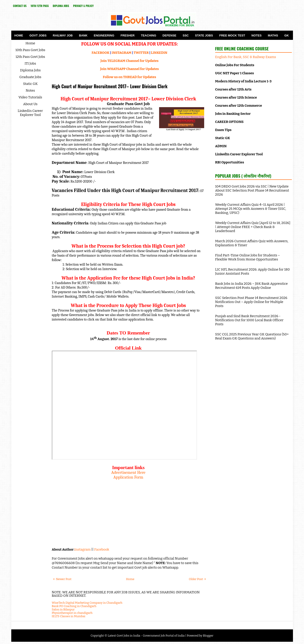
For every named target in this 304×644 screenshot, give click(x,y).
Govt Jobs (38, 35)
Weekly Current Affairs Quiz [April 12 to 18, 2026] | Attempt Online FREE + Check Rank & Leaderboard (253, 227)
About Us (30, 104)
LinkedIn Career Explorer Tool (30, 113)
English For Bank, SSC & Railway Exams (246, 57)
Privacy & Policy (83, 6)
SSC (186, 35)
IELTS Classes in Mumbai (69, 616)
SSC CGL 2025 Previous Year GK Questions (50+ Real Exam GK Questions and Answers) (252, 336)
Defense (169, 35)
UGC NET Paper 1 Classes (235, 73)
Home (19, 35)
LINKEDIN (159, 53)
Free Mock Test (232, 35)
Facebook (102, 549)
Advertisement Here (128, 472)
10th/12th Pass (40, 6)
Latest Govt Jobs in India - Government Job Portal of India (146, 636)
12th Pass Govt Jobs (30, 57)
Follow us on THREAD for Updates (129, 77)
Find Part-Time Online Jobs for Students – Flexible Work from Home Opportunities (248, 257)
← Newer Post (62, 579)
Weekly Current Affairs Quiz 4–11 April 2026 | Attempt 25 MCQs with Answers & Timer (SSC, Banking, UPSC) (251, 209)
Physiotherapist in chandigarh (72, 613)
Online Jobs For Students (235, 65)
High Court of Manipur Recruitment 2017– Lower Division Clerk (110, 86)
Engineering (104, 35)
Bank (83, 35)
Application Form (128, 477)
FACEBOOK (101, 53)
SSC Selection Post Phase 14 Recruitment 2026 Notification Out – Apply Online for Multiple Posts (251, 302)
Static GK (30, 84)
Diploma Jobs (61, 6)
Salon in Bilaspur (63, 609)
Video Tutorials (30, 97)
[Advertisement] (128, 511)
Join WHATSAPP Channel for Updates (129, 69)
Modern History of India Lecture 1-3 (243, 81)
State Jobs (204, 35)
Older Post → (197, 579)
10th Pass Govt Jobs (30, 50)
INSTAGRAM (121, 53)
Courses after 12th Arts (233, 89)
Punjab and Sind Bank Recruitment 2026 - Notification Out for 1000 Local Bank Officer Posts (249, 320)
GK (287, 35)
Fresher (128, 35)
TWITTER (141, 53)
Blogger (208, 636)
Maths (273, 35)
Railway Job (63, 35)
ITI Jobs (30, 63)
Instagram (82, 549)
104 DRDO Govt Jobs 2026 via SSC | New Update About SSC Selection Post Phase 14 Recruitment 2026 (252, 190)
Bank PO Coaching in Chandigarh (74, 606)
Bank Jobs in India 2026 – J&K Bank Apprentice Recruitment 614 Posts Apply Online (251, 286)
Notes (257, 35)
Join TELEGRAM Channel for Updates (130, 61)
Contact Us (20, 6)
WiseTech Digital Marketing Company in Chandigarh (87, 603)
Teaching (149, 35)
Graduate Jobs (30, 77)
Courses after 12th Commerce (239, 106)
